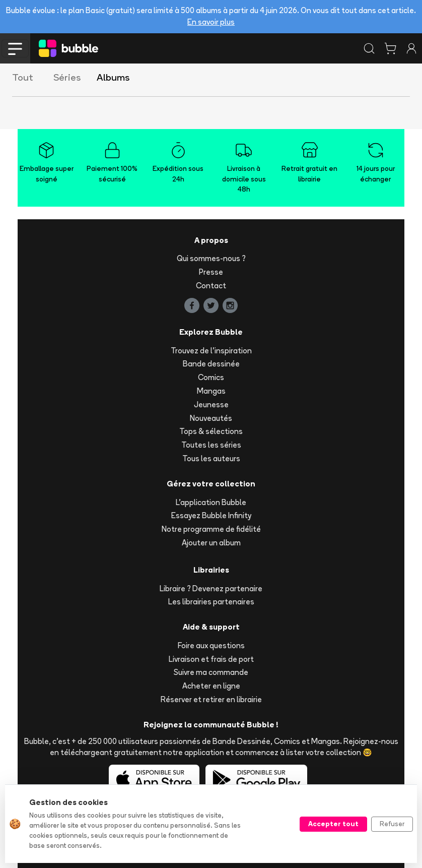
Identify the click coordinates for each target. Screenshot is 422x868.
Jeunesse (211, 405)
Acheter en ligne (211, 686)
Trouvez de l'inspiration (211, 351)
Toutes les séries (211, 445)
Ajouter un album (211, 543)
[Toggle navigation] (15, 48)
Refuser (392, 824)
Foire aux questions (211, 645)
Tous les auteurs (211, 458)
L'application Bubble (211, 502)
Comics (211, 377)
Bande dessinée (211, 364)
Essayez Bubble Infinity (211, 515)
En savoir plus (211, 22)
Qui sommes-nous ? (211, 258)
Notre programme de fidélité (211, 529)
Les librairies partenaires (211, 602)
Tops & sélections (211, 431)
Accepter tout (333, 824)
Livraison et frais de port (211, 659)
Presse (211, 272)
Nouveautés (211, 418)
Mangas (211, 391)
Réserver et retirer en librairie (211, 699)
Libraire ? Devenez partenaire (211, 588)
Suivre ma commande (211, 672)
